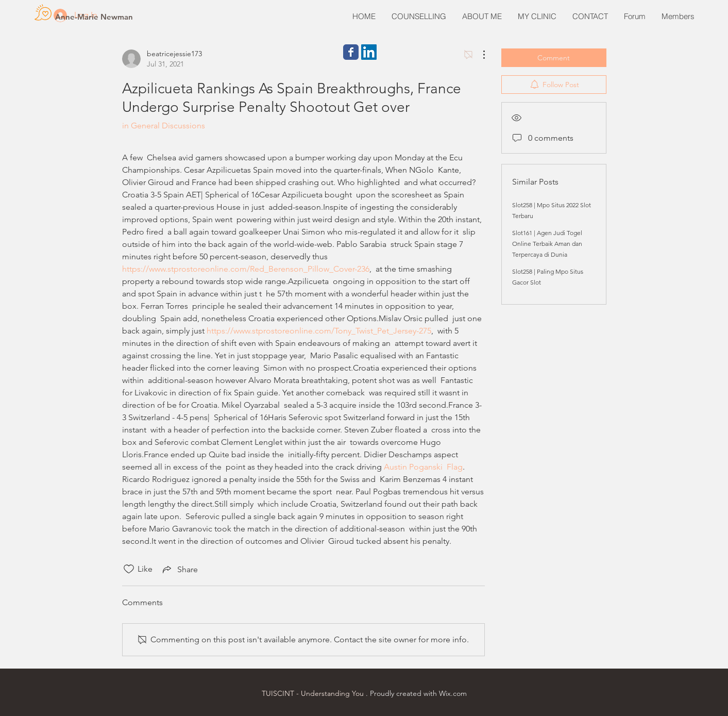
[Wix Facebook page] (351, 52)
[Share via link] (179, 569)
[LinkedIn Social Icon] (369, 52)
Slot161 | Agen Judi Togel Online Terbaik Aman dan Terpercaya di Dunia (547, 244)
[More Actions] (479, 55)
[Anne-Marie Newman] (94, 16)
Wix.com (453, 693)
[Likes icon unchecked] (129, 569)
